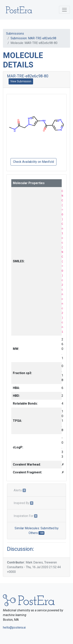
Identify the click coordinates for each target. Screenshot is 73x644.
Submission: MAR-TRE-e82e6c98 (33, 38)
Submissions (15, 34)
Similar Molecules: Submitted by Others (37, 531)
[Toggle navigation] (64, 10)
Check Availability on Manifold (33, 162)
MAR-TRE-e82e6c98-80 (28, 76)
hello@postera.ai (14, 627)
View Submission (21, 81)
